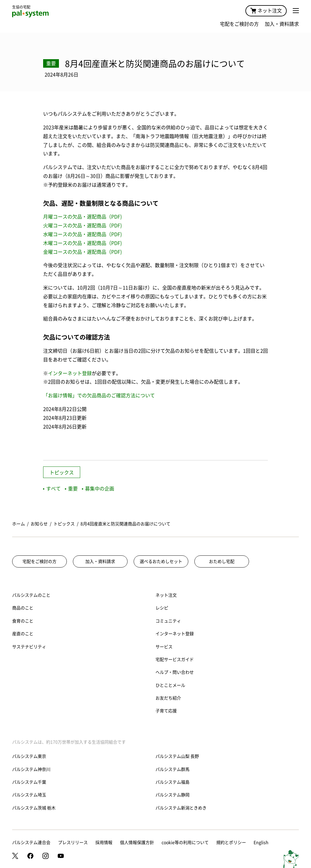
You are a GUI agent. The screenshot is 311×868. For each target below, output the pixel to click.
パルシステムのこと (31, 595)
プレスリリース (73, 843)
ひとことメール (170, 685)
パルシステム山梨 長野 (177, 756)
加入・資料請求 (282, 24)
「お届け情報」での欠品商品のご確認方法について (99, 395)
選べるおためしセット (161, 561)
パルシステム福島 (173, 782)
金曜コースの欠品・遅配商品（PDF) (82, 252)
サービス (164, 647)
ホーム (19, 524)
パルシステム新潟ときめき (181, 808)
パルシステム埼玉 (29, 795)
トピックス (62, 473)
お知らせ (39, 524)
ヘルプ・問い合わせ (175, 672)
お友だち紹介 (168, 698)
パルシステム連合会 (31, 843)
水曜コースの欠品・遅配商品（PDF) (82, 234)
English (261, 843)
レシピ (162, 608)
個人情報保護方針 (137, 843)
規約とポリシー (231, 843)
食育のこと (23, 621)
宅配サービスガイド (175, 659)
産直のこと (23, 634)
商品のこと (23, 608)
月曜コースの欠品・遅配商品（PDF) (82, 217)
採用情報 (104, 843)
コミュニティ (168, 621)
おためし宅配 (222, 561)
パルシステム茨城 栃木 (34, 808)
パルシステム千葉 (29, 782)
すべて (52, 489)
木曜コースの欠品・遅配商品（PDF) (82, 243)
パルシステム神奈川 (31, 769)
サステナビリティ (29, 647)
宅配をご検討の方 (239, 24)
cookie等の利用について (185, 843)
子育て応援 (166, 711)
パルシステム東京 (29, 756)
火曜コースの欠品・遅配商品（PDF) (82, 225)
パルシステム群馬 (173, 769)
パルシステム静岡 (173, 795)
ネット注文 (266, 11)
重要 (71, 489)
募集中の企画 (98, 489)
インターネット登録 (70, 373)
